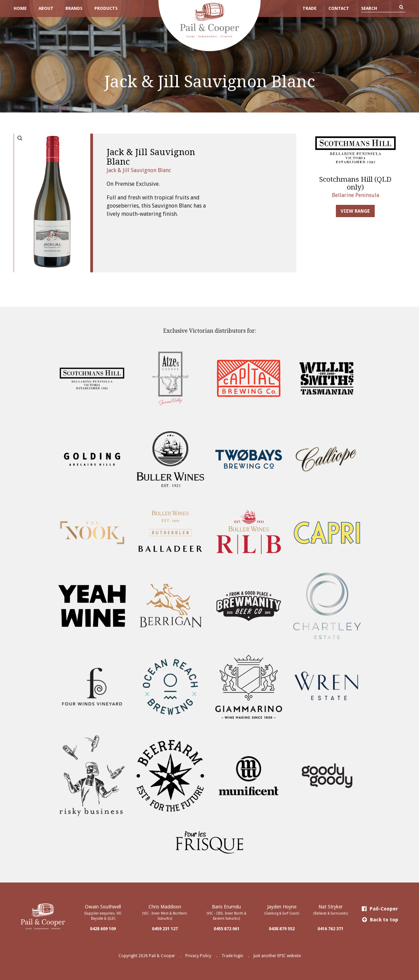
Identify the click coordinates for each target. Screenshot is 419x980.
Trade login (232, 956)
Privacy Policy (198, 956)
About (46, 8)
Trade (309, 8)
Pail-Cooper (380, 909)
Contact (339, 8)
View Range (355, 211)
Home (20, 8)
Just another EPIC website (277, 956)
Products (106, 8)
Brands (74, 8)
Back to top (380, 920)
